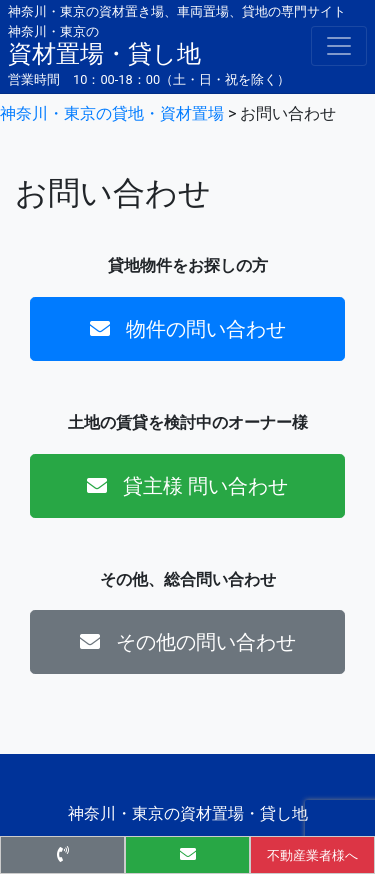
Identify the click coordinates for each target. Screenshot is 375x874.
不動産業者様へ (312, 855)
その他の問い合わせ (188, 642)
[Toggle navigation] (339, 46)
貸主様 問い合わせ (187, 486)
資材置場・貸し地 (104, 45)
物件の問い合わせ (188, 329)
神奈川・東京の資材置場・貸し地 (188, 813)
